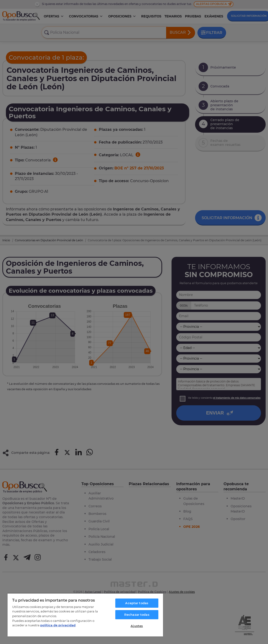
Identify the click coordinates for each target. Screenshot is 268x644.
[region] (85, 615)
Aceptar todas (137, 603)
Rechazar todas (137, 615)
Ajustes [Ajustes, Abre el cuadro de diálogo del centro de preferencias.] (137, 626)
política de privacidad (58, 625)
